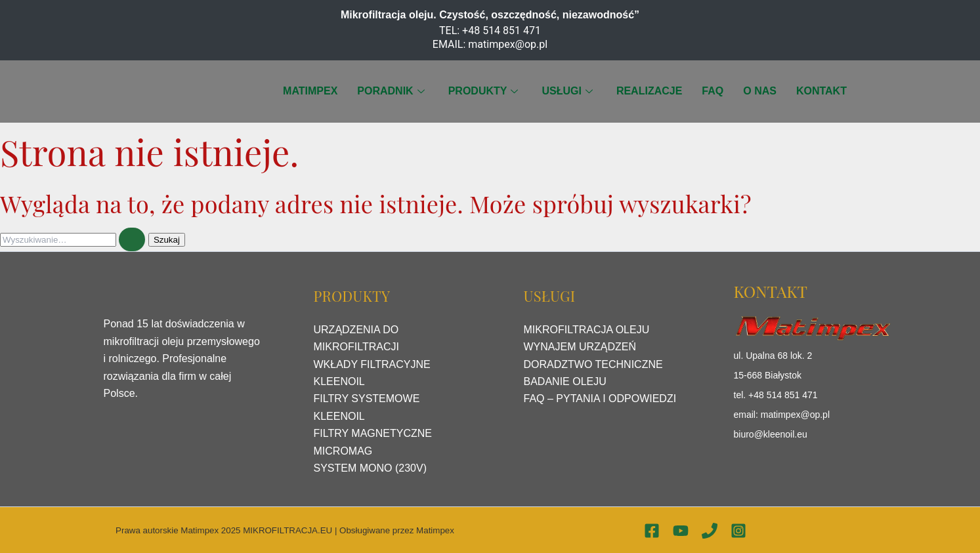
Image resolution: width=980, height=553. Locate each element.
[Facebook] (652, 531)
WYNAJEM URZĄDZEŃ (580, 347)
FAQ (713, 91)
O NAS (760, 91)
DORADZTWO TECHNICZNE (593, 364)
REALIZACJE (649, 91)
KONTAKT (821, 91)
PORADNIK (391, 91)
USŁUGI (567, 91)
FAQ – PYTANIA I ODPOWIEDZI (600, 399)
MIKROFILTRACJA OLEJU (587, 330)
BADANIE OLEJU (565, 381)
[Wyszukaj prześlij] (132, 239)
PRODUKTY (483, 91)
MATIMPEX (310, 91)
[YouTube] (681, 531)
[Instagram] (738, 531)
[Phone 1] (710, 531)
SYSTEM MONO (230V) (370, 468)
